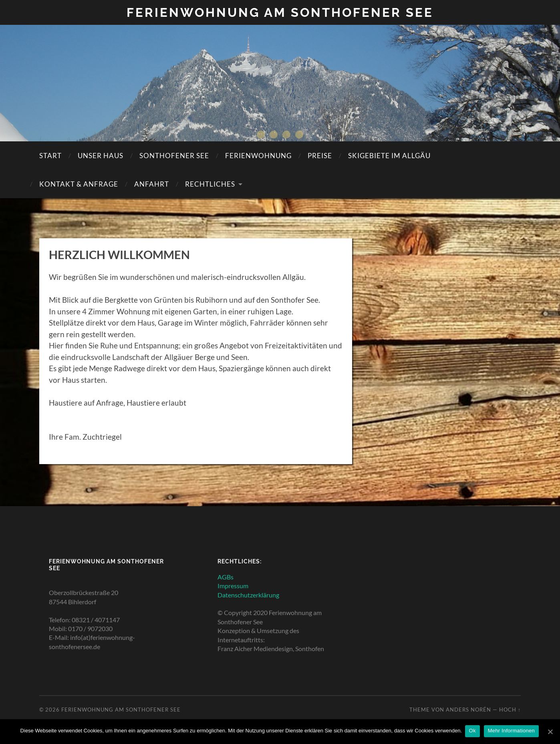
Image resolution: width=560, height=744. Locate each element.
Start (50, 156)
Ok (473, 731)
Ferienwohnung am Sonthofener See (280, 12)
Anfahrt (152, 184)
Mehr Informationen (512, 731)
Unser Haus (101, 156)
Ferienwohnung (258, 156)
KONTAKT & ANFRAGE (79, 184)
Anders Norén (468, 710)
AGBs (226, 576)
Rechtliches (210, 184)
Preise (320, 156)
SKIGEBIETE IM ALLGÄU (389, 156)
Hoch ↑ (510, 710)
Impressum (233, 586)
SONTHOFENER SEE (174, 156)
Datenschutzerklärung (248, 594)
